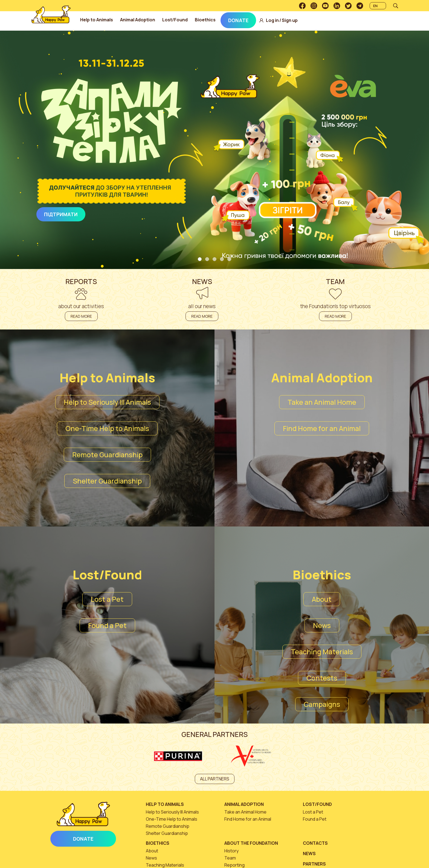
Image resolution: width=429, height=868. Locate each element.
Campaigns (322, 704)
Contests (322, 678)
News (322, 625)
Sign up (308, 20)
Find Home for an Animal (322, 428)
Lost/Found (193, 20)
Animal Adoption (155, 20)
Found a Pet (107, 625)
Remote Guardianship (107, 455)
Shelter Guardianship (107, 481)
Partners (314, 864)
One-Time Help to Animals (107, 428)
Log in (290, 20)
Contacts (315, 843)
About (322, 599)
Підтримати (61, 214)
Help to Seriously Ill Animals (107, 402)
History (231, 851)
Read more (81, 316)
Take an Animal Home (322, 402)
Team (230, 858)
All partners (215, 779)
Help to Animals (114, 20)
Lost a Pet (107, 599)
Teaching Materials (322, 652)
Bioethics (223, 20)
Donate (256, 20)
